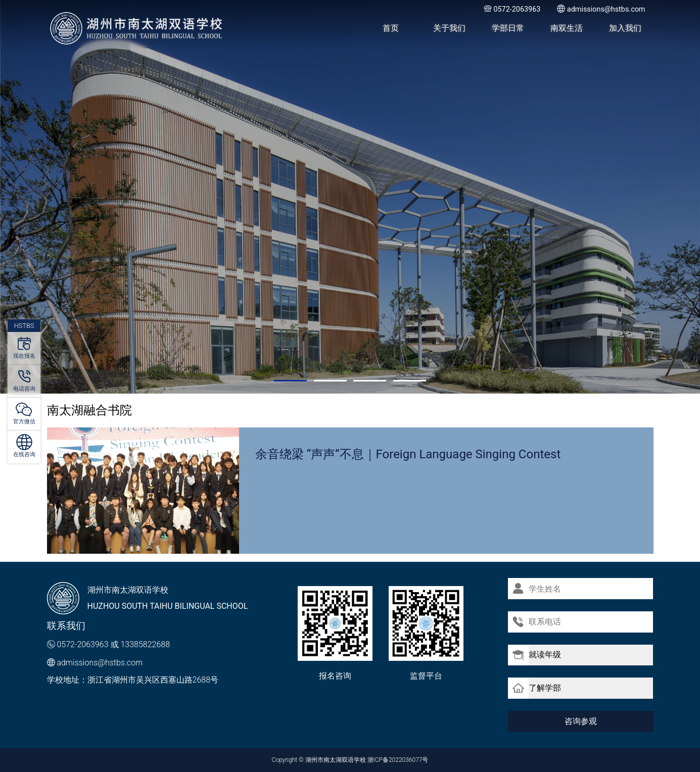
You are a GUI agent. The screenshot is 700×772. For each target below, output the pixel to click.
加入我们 (625, 28)
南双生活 (567, 28)
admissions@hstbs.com (100, 663)
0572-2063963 (82, 644)
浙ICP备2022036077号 (398, 760)
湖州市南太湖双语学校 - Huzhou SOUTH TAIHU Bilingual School (137, 28)
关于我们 (449, 28)
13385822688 (145, 644)
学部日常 (508, 28)
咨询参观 (581, 721)
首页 (391, 28)
